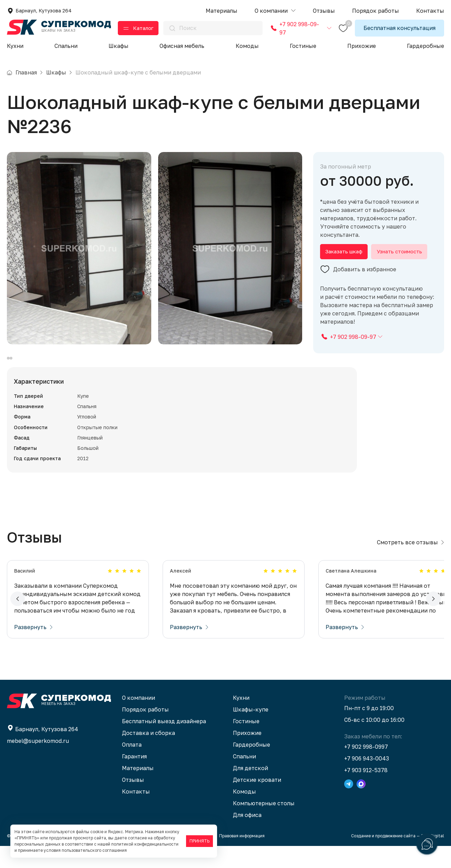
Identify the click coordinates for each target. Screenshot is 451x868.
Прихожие (362, 46)
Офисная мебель (182, 46)
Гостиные (303, 46)
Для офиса (247, 837)
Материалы (138, 790)
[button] (275, 11)
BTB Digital (433, 858)
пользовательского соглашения (94, 850)
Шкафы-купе (251, 731)
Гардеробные (426, 46)
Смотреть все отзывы (411, 564)
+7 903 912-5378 (366, 792)
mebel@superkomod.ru (38, 763)
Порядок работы (145, 731)
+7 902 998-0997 (366, 769)
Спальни (66, 46)
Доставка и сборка (148, 755)
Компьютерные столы (264, 825)
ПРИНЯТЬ (199, 841)
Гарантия (134, 778)
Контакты (136, 814)
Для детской (250, 790)
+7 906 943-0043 (367, 780)
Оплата (132, 767)
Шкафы (119, 46)
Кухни (15, 46)
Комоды (247, 46)
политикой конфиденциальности (145, 844)
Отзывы (133, 802)
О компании (139, 720)
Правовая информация (242, 858)
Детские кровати (257, 802)
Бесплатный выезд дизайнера (164, 743)
